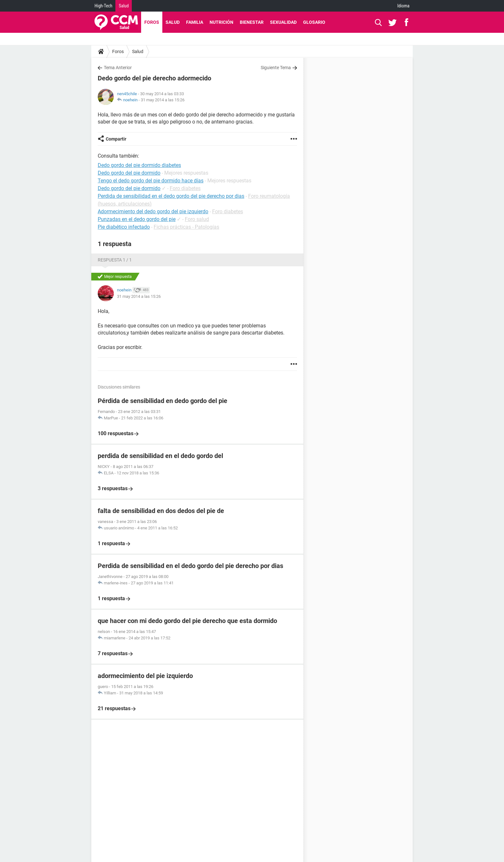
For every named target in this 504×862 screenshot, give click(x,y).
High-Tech (103, 6)
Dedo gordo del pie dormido (129, 188)
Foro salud (197, 219)
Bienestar (252, 22)
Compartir (116, 139)
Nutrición (221, 22)
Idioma (403, 6)
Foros (152, 22)
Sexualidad (283, 22)
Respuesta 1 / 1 (115, 260)
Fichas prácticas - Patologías (186, 227)
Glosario (314, 22)
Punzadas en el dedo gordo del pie (137, 219)
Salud (124, 6)
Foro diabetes (185, 188)
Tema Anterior (118, 68)
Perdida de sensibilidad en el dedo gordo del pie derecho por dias (171, 196)
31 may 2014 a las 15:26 (163, 100)
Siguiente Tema (276, 68)
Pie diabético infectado (124, 227)
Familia (195, 22)
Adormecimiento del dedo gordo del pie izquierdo (153, 211)
